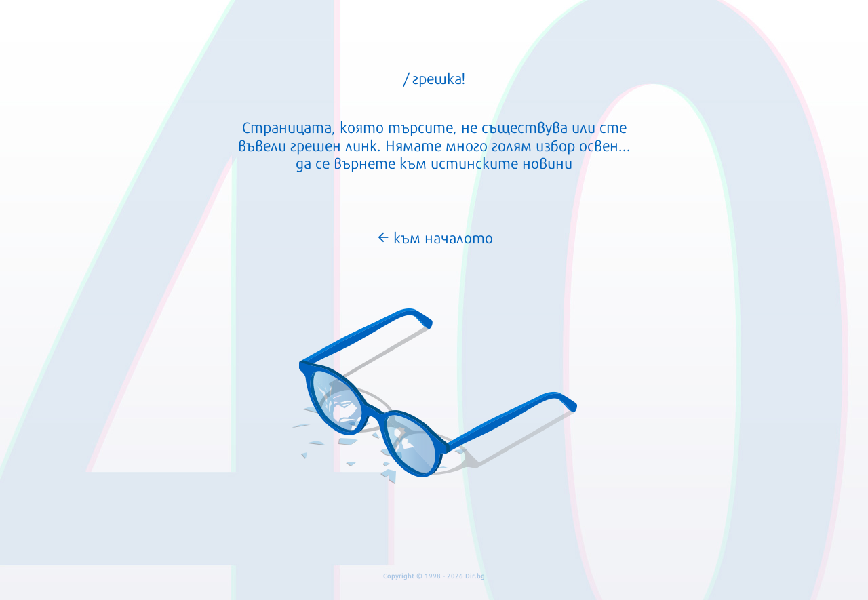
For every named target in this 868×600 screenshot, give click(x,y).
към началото (434, 237)
